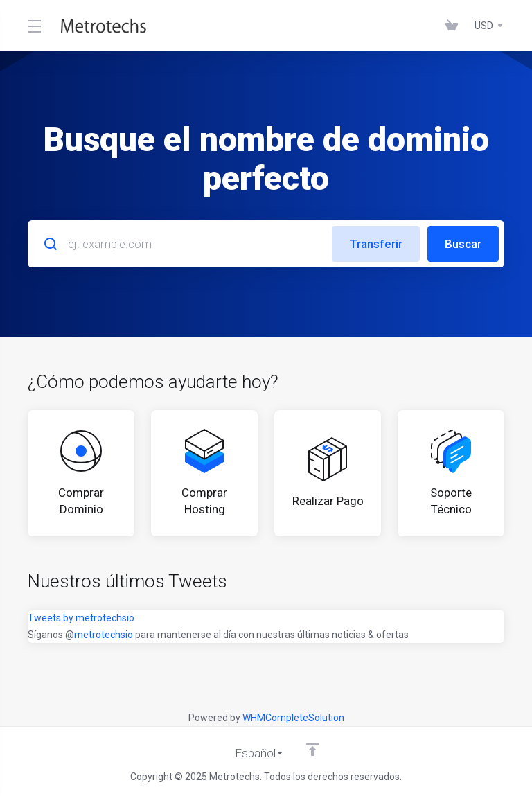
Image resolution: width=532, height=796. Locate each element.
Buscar (463, 244)
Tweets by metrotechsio (81, 618)
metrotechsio (104, 635)
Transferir (376, 244)
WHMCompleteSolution (293, 718)
